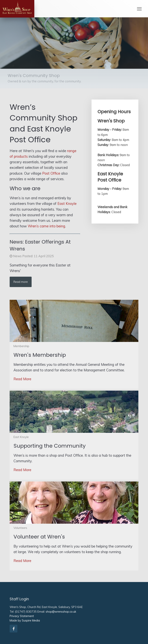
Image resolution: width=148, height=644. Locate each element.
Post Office (51, 173)
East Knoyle (67, 204)
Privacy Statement (22, 616)
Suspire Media (31, 620)
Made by (15, 620)
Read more (21, 282)
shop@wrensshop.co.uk (61, 612)
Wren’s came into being (46, 226)
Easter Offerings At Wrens (40, 245)
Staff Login (19, 599)
